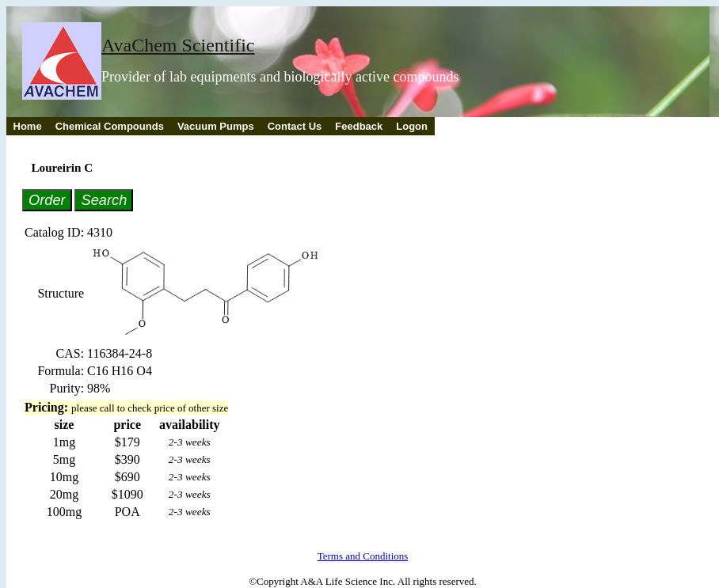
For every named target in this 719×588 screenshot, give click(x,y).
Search (104, 200)
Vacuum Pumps (216, 126)
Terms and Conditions (363, 556)
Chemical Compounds (110, 126)
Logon (412, 126)
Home (28, 126)
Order (47, 200)
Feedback (359, 126)
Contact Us (295, 126)
